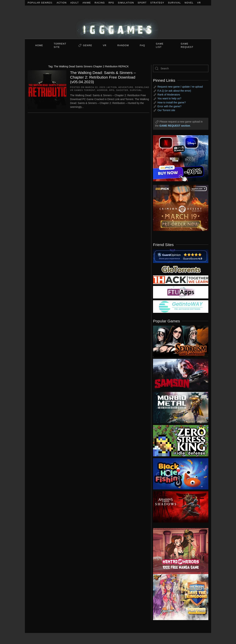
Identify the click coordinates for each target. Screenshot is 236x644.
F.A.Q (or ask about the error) (174, 91)
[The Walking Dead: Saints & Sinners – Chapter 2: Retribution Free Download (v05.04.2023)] (47, 89)
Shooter (122, 90)
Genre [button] (88, 45)
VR (199, 3)
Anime (87, 3)
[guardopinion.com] (181, 256)
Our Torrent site (166, 110)
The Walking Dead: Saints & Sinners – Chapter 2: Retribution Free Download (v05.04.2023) (103, 77)
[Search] (181, 68)
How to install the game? (172, 102)
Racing (100, 3)
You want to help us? (169, 98)
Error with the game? (169, 106)
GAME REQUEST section (175, 126)
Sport (142, 3)
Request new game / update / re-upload (180, 87)
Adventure (126, 87)
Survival (174, 3)
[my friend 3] (181, 279)
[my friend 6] (181, 292)
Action (62, 3)
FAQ (142, 45)
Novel (189, 3)
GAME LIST (160, 45)
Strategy (157, 3)
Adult (75, 3)
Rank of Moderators (169, 95)
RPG (111, 3)
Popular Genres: (40, 3)
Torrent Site (60, 45)
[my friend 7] (181, 306)
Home (39, 45)
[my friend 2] (181, 269)
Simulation (126, 3)
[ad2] (179, 551)
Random (123, 45)
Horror (102, 90)
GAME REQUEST (187, 45)
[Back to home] (118, 22)
